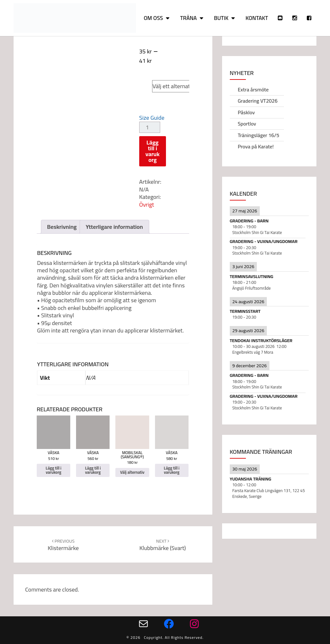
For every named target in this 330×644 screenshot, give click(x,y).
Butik (221, 18)
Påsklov (246, 112)
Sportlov (247, 124)
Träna (189, 18)
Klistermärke (63, 545)
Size (146, 80)
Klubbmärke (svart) (162, 545)
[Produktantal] (150, 127)
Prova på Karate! (256, 146)
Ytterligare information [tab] (114, 227)
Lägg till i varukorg (152, 151)
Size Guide (152, 118)
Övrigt (147, 205)
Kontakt (257, 18)
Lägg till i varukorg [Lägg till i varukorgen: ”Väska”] (54, 470)
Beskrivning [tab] (62, 227)
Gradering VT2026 (258, 101)
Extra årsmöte (253, 89)
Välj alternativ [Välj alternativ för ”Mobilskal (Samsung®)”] (132, 472)
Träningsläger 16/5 (259, 135)
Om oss (153, 18)
